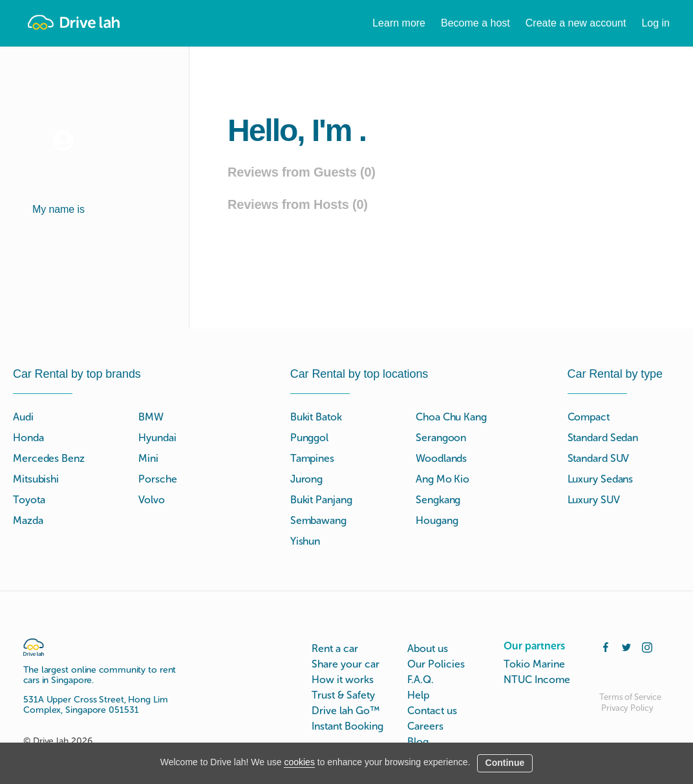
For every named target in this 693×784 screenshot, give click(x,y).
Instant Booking (347, 726)
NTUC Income (537, 680)
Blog (418, 742)
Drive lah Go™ (346, 711)
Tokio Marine (534, 664)
